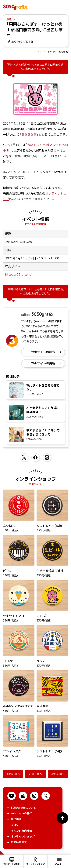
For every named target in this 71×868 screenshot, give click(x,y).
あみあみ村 (29, 134)
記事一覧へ (35, 774)
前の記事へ (13, 774)
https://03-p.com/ (18, 275)
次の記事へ (58, 774)
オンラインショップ (36, 479)
